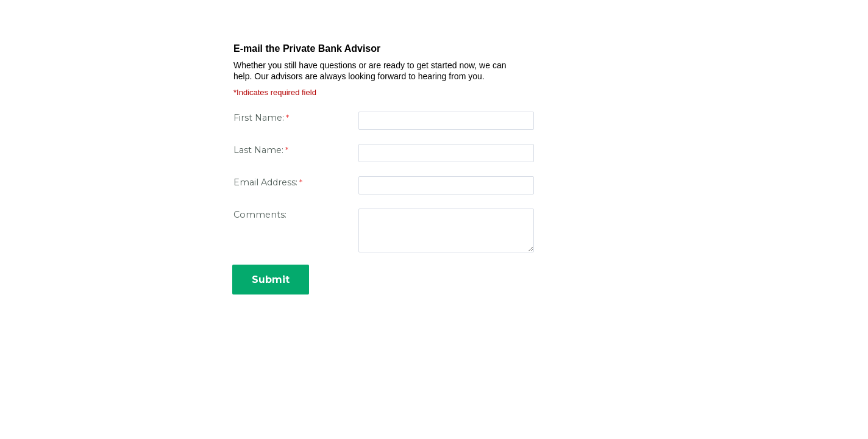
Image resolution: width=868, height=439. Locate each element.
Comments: (260, 215)
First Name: (259, 118)
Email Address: (265, 182)
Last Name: (258, 150)
